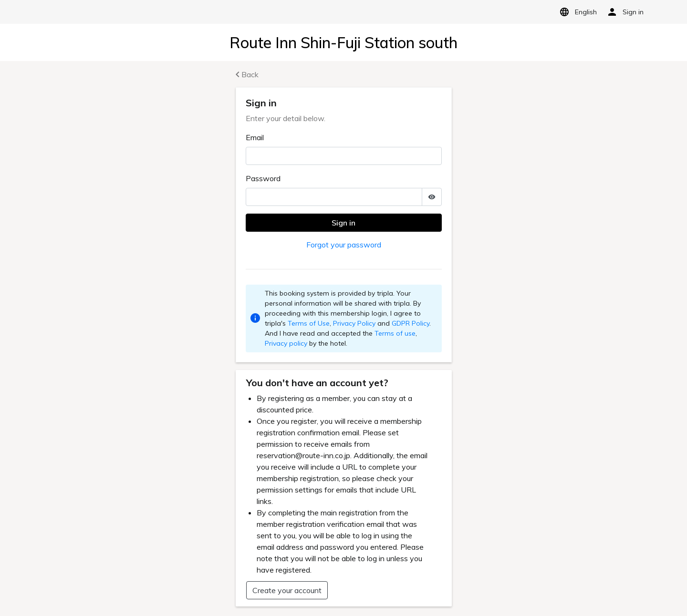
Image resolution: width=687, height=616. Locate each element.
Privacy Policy (354, 323)
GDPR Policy (411, 323)
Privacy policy (286, 343)
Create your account (287, 590)
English (577, 12)
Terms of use (395, 333)
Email (255, 137)
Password (263, 178)
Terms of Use (309, 323)
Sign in (343, 223)
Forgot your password (344, 245)
